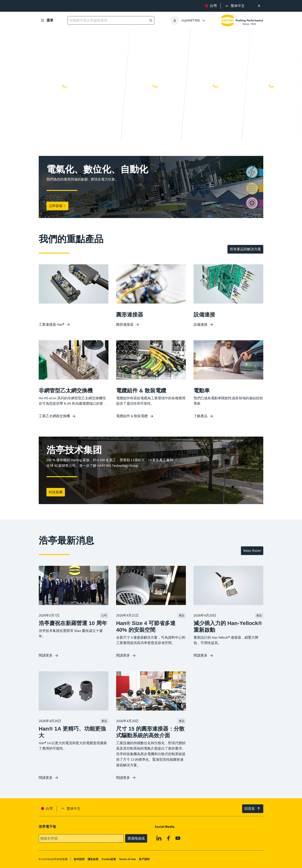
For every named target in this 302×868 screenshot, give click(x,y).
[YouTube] (178, 838)
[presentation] (235, 6)
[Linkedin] (159, 838)
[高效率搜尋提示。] (259, 6)
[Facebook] (169, 838)
